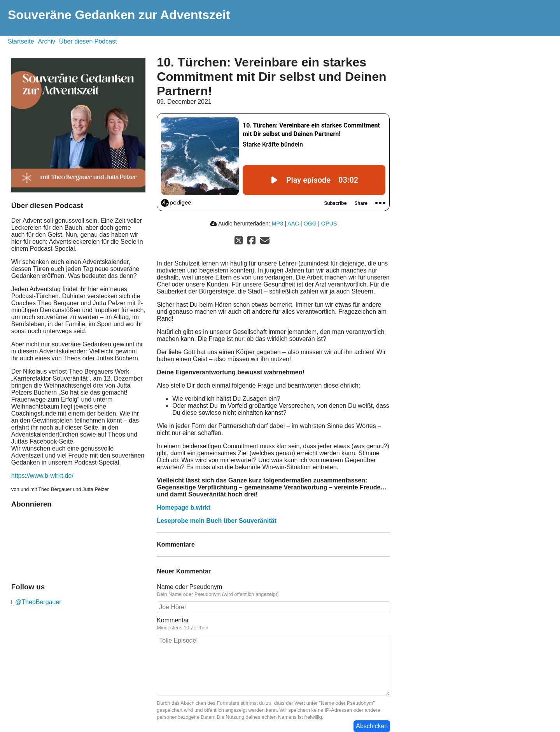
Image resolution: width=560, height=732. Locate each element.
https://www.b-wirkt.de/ (42, 476)
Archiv (47, 41)
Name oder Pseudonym (189, 587)
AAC (293, 224)
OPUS (329, 224)
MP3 (278, 224)
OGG (310, 224)
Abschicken (372, 726)
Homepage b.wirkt (184, 508)
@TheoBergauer (38, 602)
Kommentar (173, 620)
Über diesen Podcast (88, 41)
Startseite (21, 41)
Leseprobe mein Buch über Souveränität (217, 521)
